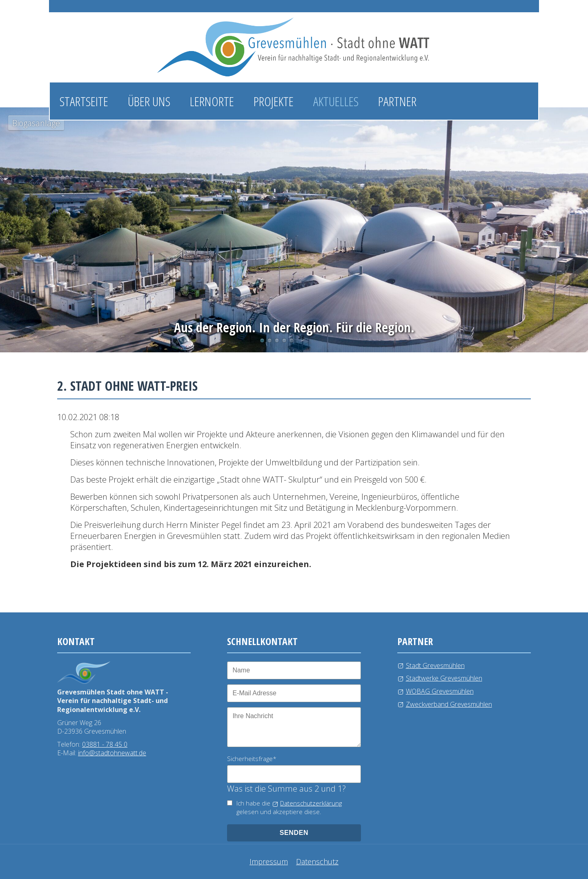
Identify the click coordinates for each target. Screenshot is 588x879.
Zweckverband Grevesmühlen (449, 704)
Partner (397, 101)
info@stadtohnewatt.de (112, 753)
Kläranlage (292, 340)
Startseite (84, 101)
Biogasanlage (262, 340)
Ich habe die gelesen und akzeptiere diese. (289, 807)
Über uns (149, 101)
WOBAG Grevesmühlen (440, 691)
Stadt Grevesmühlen (435, 665)
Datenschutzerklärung (311, 803)
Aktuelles (336, 101)
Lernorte (212, 101)
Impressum (269, 861)
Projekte (274, 101)
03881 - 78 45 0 (105, 744)
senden (294, 833)
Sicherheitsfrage (252, 759)
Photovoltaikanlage (269, 340)
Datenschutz (317, 861)
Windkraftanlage (284, 340)
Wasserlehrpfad (277, 340)
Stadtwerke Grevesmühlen (444, 678)
